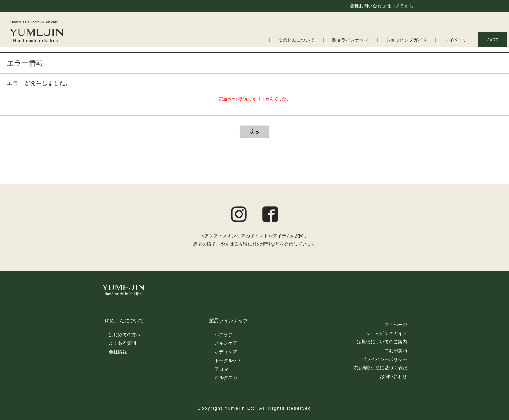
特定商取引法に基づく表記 (380, 368)
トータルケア (228, 360)
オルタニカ (226, 377)
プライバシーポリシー (384, 359)
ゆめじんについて (305, 40)
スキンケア (226, 343)
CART (492, 40)
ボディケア (226, 352)
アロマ (221, 369)
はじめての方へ (125, 335)
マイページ (457, 40)
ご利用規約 (396, 350)
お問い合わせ (393, 376)
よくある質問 (122, 343)
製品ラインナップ (356, 40)
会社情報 (118, 352)
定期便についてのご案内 (382, 342)
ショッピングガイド (410, 40)
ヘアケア (224, 335)
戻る (255, 131)
